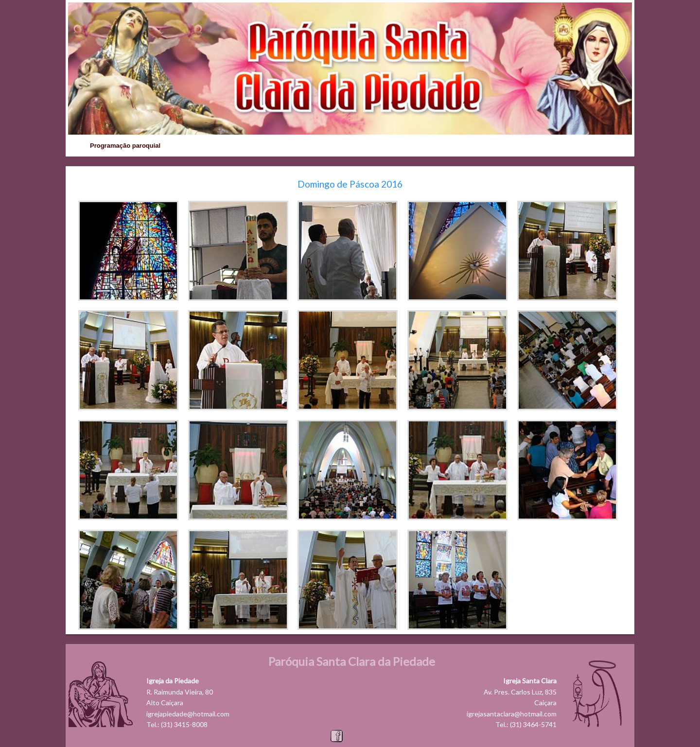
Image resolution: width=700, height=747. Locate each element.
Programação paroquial (125, 146)
